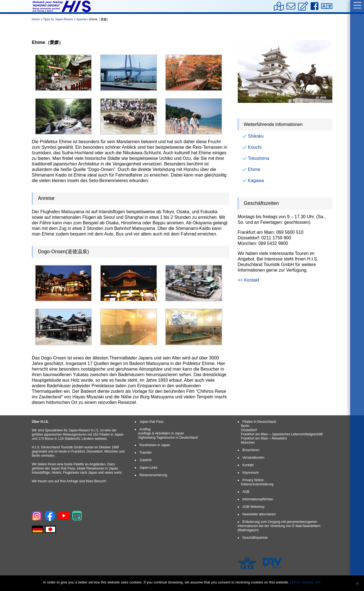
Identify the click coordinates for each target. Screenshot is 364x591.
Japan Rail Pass (152, 422)
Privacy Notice (253, 480)
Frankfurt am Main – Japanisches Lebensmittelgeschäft (282, 434)
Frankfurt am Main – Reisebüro (264, 438)
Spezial (81, 19)
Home (36, 19)
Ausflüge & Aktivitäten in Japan (161, 433)
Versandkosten (253, 458)
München (248, 443)
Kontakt (248, 465)
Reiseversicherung (153, 475)
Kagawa (256, 181)
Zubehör (146, 460)
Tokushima (258, 158)
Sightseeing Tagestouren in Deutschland (168, 438)
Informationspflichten (258, 499)
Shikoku (256, 136)
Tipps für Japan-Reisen (58, 19)
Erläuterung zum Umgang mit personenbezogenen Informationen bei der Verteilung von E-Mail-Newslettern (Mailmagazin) (279, 526)
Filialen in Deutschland (259, 422)
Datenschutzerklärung (257, 484)
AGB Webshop (253, 507)
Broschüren (251, 450)
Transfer (146, 453)
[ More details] (301, 582)
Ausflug (145, 429)
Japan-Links (149, 468)
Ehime (254, 169)
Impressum (251, 473)
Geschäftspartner (255, 538)
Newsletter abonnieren (259, 514)
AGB (246, 492)
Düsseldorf (249, 430)
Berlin (245, 426)
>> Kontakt (248, 280)
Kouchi (255, 147)
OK (318, 582)
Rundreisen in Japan (155, 445)
